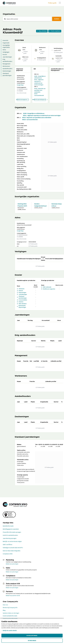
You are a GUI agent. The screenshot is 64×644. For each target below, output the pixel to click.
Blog (4, 610)
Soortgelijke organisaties (6, 46)
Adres (4, 50)
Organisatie (6, 43)
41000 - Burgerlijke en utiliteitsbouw (40, 77)
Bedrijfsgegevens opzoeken (11, 529)
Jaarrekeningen (7, 57)
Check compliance (55, 31)
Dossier (5, 54)
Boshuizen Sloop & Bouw (57, 205)
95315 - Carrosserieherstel (39, 95)
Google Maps (20, 85)
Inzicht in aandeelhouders (10, 535)
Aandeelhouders (7, 69)
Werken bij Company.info (10, 608)
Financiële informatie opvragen (12, 532)
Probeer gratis (52, 3)
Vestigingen (6, 52)
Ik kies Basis (32, 641)
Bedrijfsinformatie (8, 526)
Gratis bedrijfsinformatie (10, 616)
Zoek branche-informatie (10, 618)
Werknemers (6, 66)
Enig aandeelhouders (7, 60)
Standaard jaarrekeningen (7, 74)
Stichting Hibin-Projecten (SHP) (22, 205)
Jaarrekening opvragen (10, 538)
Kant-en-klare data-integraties (12, 551)
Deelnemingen (7, 71)
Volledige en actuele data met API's (13, 548)
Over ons (5, 605)
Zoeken (57, 19)
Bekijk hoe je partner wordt (13, 595)
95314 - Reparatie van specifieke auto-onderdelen (40, 90)
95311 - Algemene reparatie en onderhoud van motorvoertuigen (39, 82)
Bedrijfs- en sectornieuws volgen (12, 541)
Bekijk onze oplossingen (12, 564)
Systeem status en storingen (11, 613)
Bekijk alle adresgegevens (23, 99)
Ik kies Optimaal (32, 636)
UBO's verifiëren (8, 544)
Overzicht (5, 40)
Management (6, 64)
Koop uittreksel (42, 31)
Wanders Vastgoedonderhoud (40, 205)
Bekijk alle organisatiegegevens (40, 99)
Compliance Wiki (8, 554)
